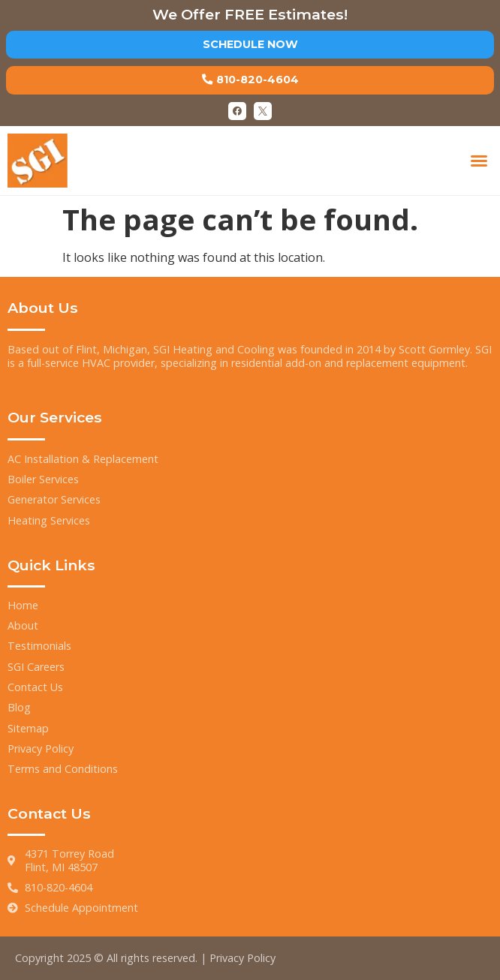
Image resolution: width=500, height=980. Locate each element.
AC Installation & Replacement (83, 459)
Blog (19, 707)
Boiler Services (43, 479)
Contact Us (35, 687)
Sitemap (28, 728)
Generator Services (54, 499)
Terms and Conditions (63, 769)
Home (23, 605)
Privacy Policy (41, 749)
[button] (479, 161)
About (23, 625)
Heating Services (49, 520)
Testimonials (39, 646)
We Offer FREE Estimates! (250, 14)
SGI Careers (36, 667)
